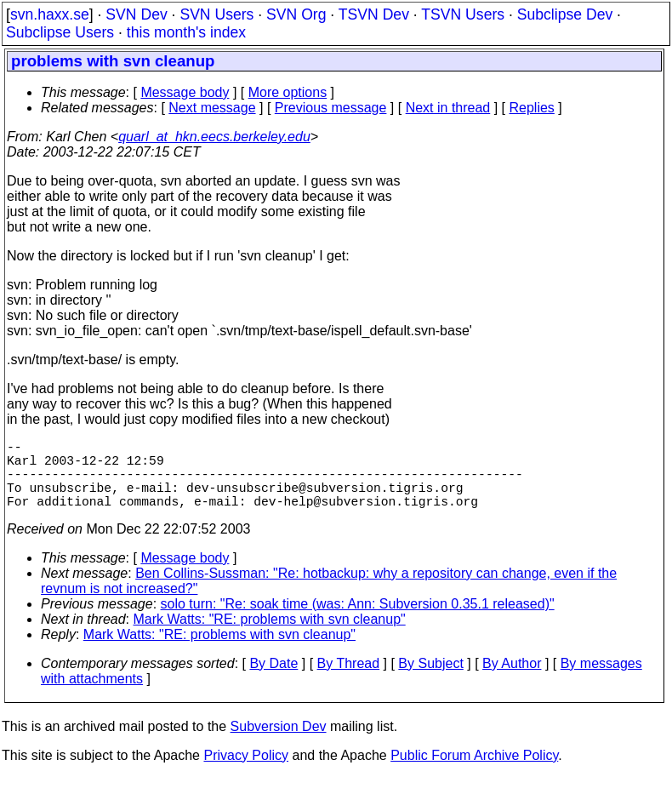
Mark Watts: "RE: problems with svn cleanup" (270, 636)
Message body (185, 92)
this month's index (186, 32)
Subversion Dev (279, 743)
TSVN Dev (374, 14)
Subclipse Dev (565, 14)
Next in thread (448, 108)
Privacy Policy (246, 772)
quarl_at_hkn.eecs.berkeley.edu (214, 137)
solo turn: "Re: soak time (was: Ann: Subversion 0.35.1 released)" (358, 621)
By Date (273, 680)
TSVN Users (463, 14)
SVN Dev (136, 14)
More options (288, 92)
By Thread (349, 680)
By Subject (430, 680)
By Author (512, 680)
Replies (532, 108)
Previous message (331, 108)
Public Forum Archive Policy (474, 772)
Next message (212, 108)
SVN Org (296, 14)
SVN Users (216, 14)
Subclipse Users (60, 32)
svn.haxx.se (50, 14)
